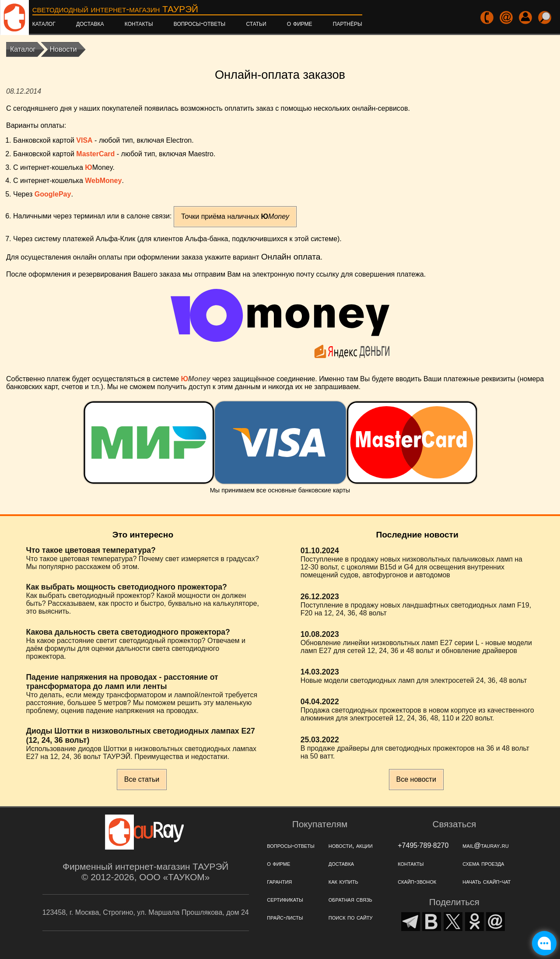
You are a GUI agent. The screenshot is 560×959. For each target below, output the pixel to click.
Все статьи (142, 779)
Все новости (416, 779)
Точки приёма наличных (235, 216)
